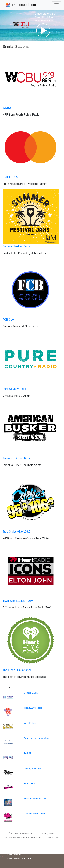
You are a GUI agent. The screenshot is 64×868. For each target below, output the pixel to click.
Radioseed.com (24, 5)
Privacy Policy (48, 833)
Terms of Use (54, 838)
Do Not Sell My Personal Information (23, 838)
